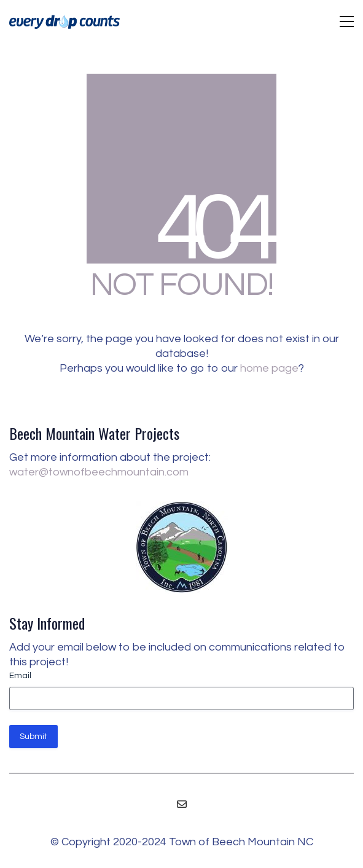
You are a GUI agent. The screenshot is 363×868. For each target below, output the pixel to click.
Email (20, 676)
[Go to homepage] (64, 22)
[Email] (182, 804)
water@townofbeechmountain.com (99, 472)
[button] (347, 22)
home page (269, 368)
